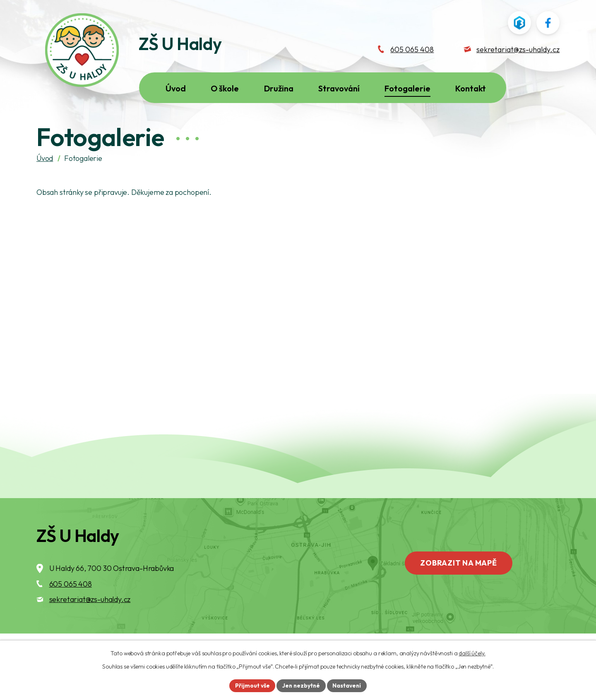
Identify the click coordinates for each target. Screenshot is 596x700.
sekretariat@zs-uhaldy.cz (90, 617)
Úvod (45, 175)
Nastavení (348, 685)
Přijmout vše (251, 685)
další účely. (472, 653)
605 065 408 (71, 601)
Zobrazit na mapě (460, 581)
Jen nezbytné (301, 685)
